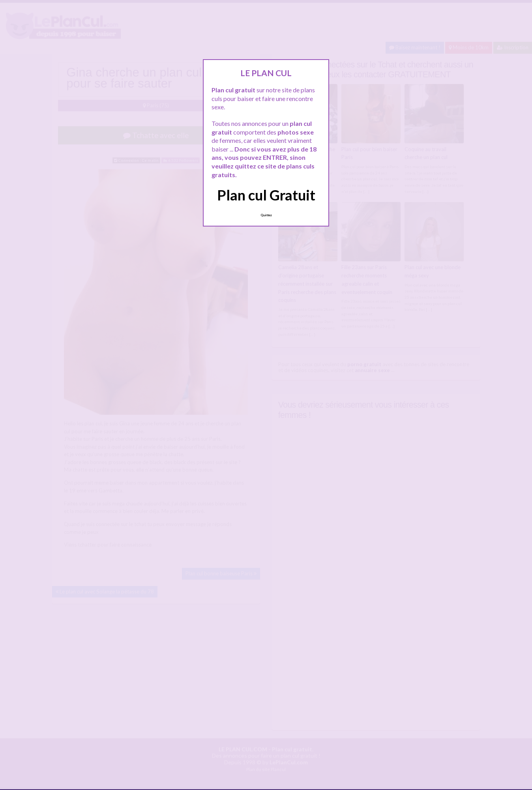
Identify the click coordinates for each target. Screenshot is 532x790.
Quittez (266, 215)
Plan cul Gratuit (266, 195)
